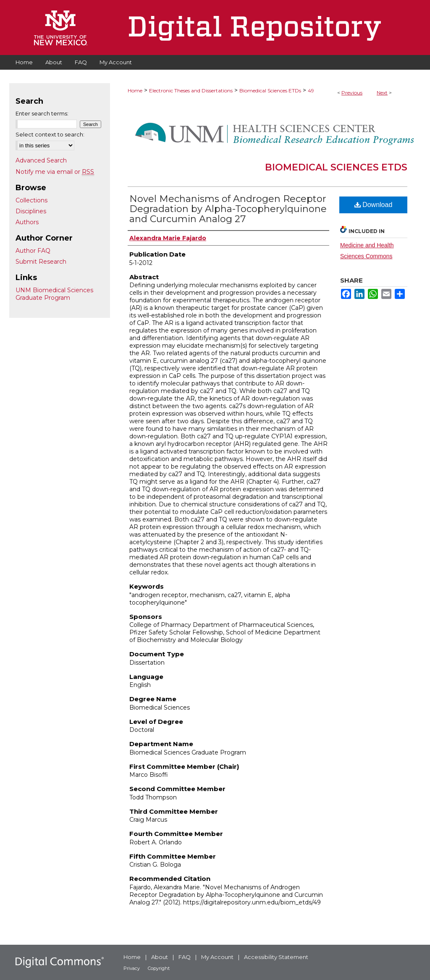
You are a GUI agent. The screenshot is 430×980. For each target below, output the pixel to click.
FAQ (185, 957)
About (160, 957)
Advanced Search (41, 160)
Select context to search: (50, 134)
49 (311, 90)
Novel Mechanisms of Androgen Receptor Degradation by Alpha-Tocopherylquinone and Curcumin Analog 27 (228, 209)
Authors (27, 222)
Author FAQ (33, 251)
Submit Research (41, 262)
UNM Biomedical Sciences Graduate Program (54, 294)
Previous (352, 93)
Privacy (132, 968)
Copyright (159, 968)
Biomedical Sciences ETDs (270, 90)
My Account (217, 957)
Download (374, 205)
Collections (31, 200)
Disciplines (31, 211)
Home (135, 90)
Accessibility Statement (276, 957)
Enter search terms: (42, 113)
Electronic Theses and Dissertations (191, 90)
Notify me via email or (55, 172)
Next (382, 93)
